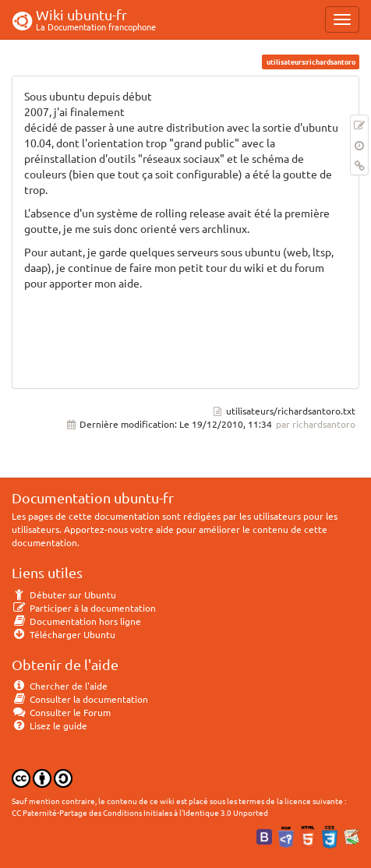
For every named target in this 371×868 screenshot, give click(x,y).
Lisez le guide (49, 725)
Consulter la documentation (80, 699)
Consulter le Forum (61, 712)
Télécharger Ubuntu (64, 634)
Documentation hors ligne (76, 621)
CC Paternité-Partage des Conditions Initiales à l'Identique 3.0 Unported (140, 812)
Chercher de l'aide (60, 686)
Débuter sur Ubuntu (64, 595)
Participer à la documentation (84, 608)
